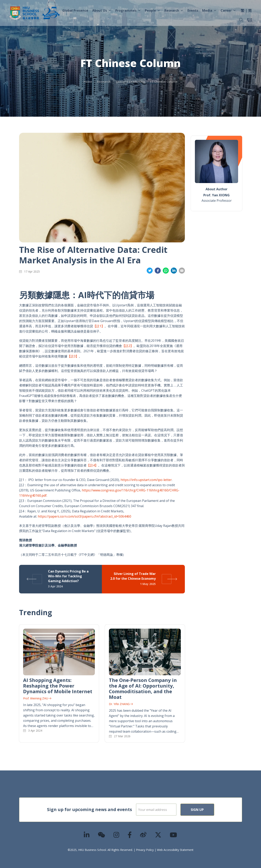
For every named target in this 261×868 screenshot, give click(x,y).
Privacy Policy (145, 850)
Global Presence (75, 10)
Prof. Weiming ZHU (37, 698)
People (153, 10)
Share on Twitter (150, 271)
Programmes (128, 10)
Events (193, 10)
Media (209, 10)
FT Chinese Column (164, 82)
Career (228, 10)
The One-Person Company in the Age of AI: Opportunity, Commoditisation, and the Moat (143, 688)
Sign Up (210, 810)
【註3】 (73, 356)
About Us (102, 10)
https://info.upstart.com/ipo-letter (146, 480)
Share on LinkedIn (174, 271)
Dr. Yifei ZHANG (121, 704)
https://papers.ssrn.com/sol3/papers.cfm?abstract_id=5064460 (84, 516)
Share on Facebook (158, 271)
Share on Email (182, 271)
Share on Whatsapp (166, 271)
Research (174, 10)
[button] (241, 20)
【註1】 (99, 326)
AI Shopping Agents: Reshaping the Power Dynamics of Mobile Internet (58, 686)
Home (88, 82)
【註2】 (128, 346)
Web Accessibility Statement (175, 850)
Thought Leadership (130, 82)
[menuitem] (243, 11)
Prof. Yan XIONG (216, 195)
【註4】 (92, 465)
